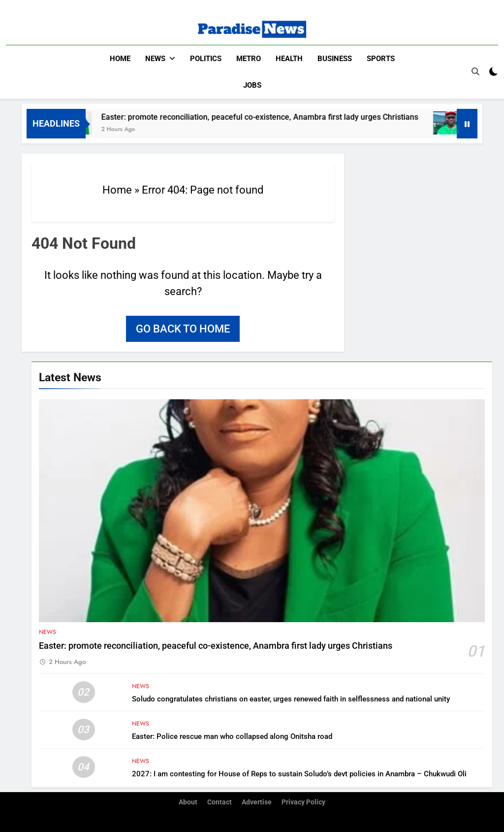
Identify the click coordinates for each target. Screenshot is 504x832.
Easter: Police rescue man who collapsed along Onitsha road (232, 736)
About (188, 802)
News (155, 59)
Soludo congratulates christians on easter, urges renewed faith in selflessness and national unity (291, 699)
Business (335, 59)
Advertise (257, 802)
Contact (220, 802)
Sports (381, 59)
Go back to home (183, 328)
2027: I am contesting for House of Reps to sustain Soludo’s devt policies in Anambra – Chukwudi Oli (299, 773)
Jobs (252, 85)
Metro (249, 59)
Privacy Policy (303, 802)
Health (289, 59)
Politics (206, 59)
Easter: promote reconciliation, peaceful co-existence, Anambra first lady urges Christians (273, 116)
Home (120, 59)
